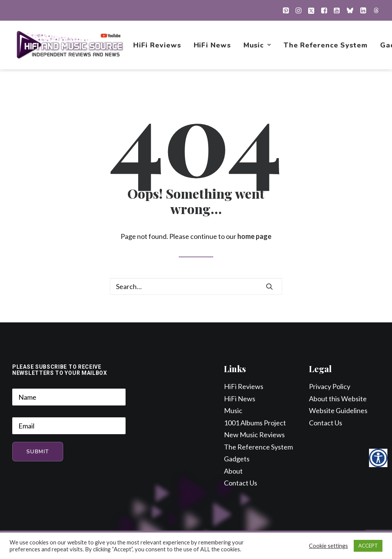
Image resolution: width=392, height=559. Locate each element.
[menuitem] (286, 10)
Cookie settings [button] (328, 546)
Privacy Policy (330, 387)
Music (258, 46)
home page (254, 237)
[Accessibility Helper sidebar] (378, 458)
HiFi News (213, 46)
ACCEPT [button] (368, 546)
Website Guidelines (338, 411)
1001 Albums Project (255, 423)
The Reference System (326, 46)
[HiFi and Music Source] (70, 46)
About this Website (338, 399)
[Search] (196, 287)
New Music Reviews (254, 435)
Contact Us (241, 483)
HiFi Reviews (158, 46)
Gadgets (237, 459)
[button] (286, 10)
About (233, 471)
